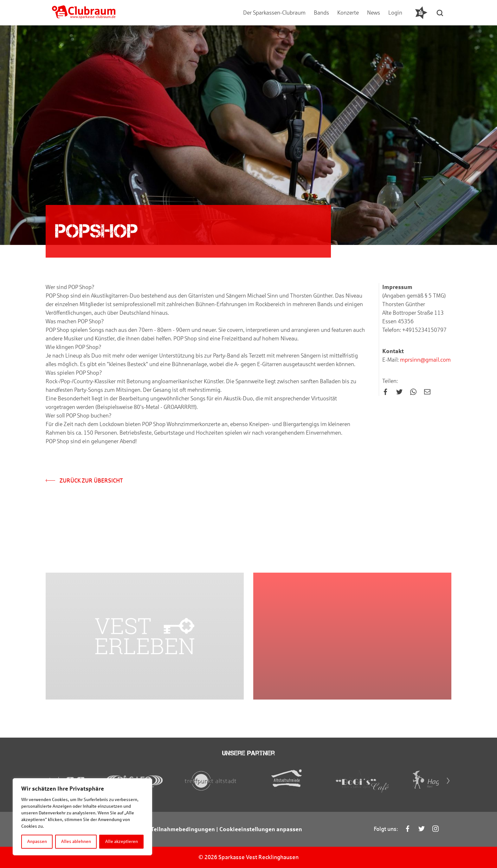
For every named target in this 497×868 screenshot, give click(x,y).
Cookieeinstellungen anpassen (261, 829)
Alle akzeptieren (122, 842)
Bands (321, 13)
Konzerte (348, 13)
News (374, 13)
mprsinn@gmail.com (425, 360)
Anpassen (37, 842)
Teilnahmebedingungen (183, 829)
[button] (440, 13)
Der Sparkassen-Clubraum (274, 13)
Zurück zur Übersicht (84, 481)
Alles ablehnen (76, 842)
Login (395, 13)
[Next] (448, 781)
